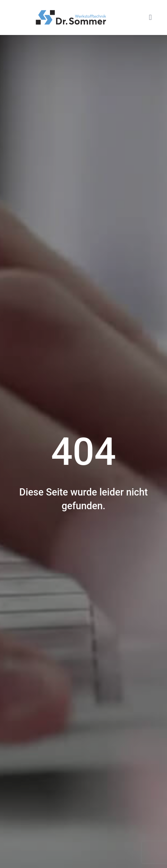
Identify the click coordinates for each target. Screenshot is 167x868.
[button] (150, 17)
